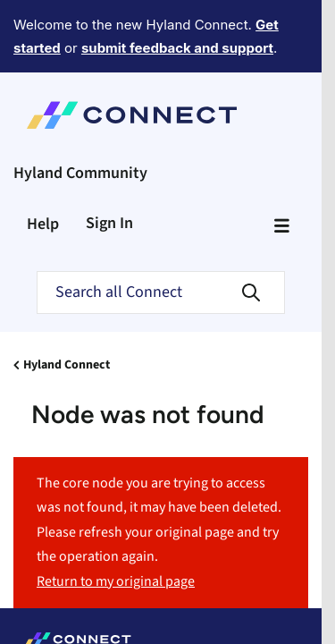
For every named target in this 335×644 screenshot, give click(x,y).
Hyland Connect (67, 299)
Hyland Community (80, 107)
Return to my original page (116, 515)
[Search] (161, 226)
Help (43, 158)
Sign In (109, 157)
